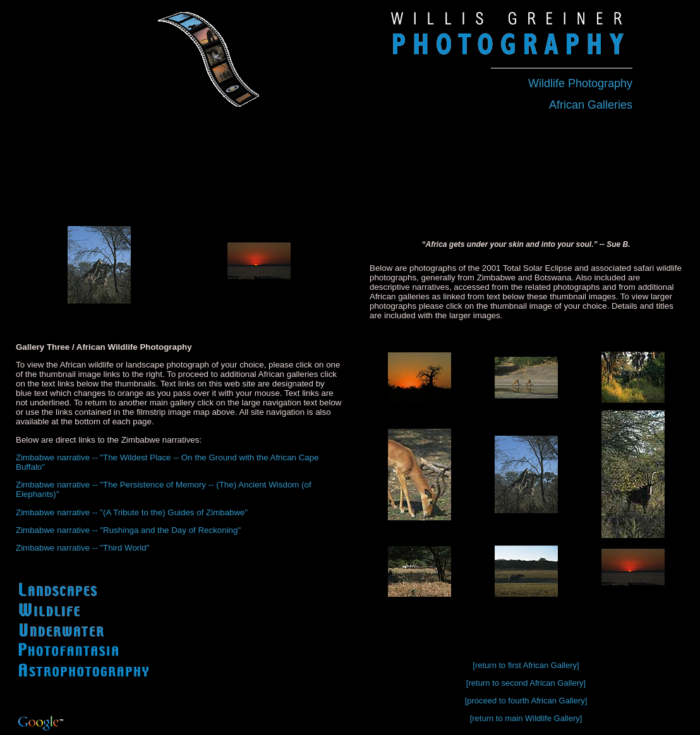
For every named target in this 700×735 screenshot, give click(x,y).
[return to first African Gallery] (526, 665)
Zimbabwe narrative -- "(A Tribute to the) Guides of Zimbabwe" (132, 512)
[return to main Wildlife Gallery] (526, 718)
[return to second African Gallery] (526, 683)
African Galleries (591, 105)
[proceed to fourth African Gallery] (526, 701)
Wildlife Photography (580, 83)
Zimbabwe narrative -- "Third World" (82, 548)
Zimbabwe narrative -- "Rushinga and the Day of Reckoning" (128, 530)
